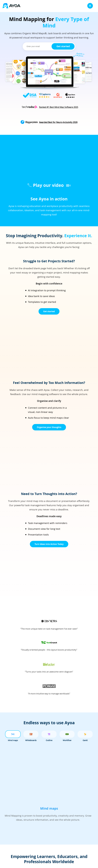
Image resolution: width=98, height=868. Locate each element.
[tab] (13, 734)
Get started (63, 46)
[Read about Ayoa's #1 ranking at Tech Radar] (59, 107)
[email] (38, 46)
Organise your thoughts (49, 427)
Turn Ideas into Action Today (49, 544)
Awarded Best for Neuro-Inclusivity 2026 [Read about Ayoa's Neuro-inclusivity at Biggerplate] (58, 122)
